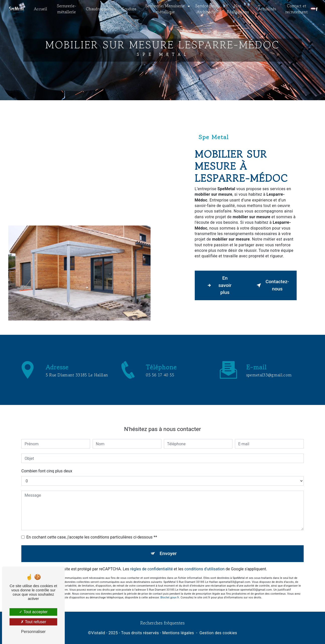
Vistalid (98, 633)
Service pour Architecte (206, 9)
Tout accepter (33, 612)
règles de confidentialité (152, 563)
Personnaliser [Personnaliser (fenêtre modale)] (33, 632)
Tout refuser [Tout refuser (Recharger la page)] (33, 622)
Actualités (267, 9)
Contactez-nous (272, 285)
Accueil (41, 9)
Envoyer (168, 548)
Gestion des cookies (218, 633)
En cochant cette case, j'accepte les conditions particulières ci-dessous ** (92, 532)
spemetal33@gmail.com (269, 369)
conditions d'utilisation (205, 563)
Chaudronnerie (100, 9)
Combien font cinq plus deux (47, 465)
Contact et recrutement (296, 9)
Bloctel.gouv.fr (170, 592)
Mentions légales (178, 633)
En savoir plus (218, 285)
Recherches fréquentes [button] (162, 623)
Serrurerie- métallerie (67, 9)
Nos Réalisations (238, 9)
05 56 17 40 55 (160, 380)
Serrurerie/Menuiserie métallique (165, 9)
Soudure (129, 9)
